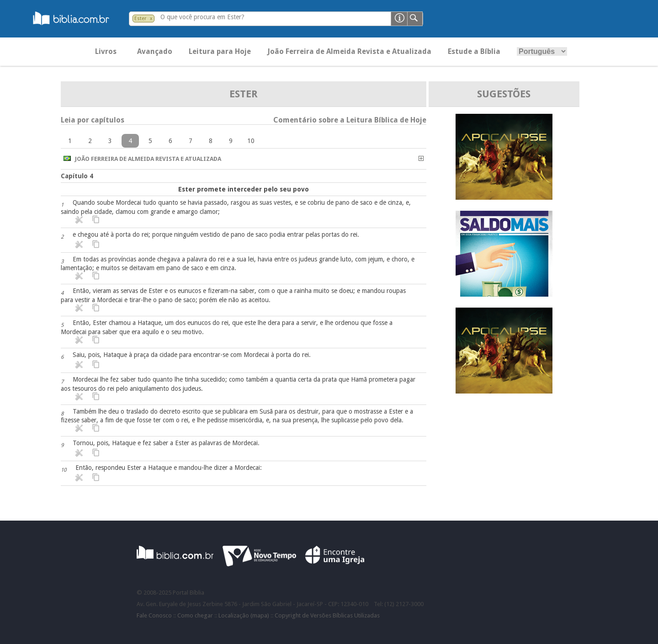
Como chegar (195, 615)
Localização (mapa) (244, 615)
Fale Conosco (154, 615)
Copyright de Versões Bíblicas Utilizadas (327, 615)
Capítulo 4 (77, 176)
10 (251, 141)
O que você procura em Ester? (202, 17)
